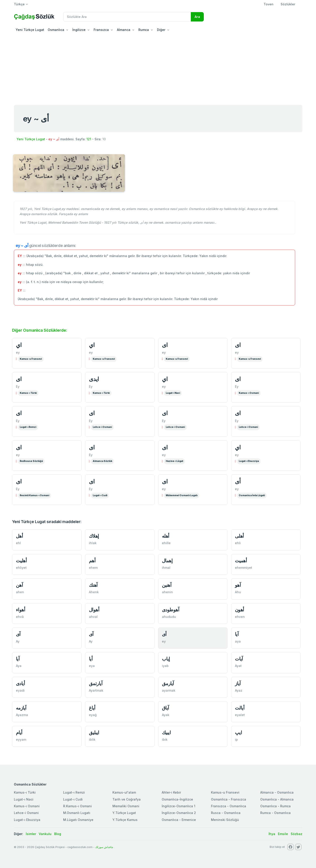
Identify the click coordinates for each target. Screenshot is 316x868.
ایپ (239, 733)
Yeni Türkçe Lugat (30, 30)
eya (92, 666)
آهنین (167, 585)
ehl (18, 543)
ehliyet (21, 568)
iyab (165, 666)
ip (236, 739)
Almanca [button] (124, 30)
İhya (272, 834)
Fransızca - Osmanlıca (229, 806)
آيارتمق (96, 683)
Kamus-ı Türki (28, 393)
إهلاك (94, 536)
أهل (19, 536)
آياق (166, 708)
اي (19, 345)
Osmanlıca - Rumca (275, 806)
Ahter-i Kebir (171, 792)
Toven (269, 4)
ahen (20, 592)
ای (165, 345)
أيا (91, 659)
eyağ (93, 715)
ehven (240, 617)
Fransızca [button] (101, 30)
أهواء (21, 610)
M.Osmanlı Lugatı (77, 813)
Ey (18, 386)
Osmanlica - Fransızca (229, 799)
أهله (166, 536)
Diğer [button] (161, 30)
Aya (19, 666)
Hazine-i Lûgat (174, 461)
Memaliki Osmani (126, 806)
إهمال (167, 561)
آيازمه (21, 708)
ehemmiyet (244, 568)
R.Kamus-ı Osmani (77, 806)
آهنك (93, 585)
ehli (238, 543)
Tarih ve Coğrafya (127, 799)
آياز (238, 683)
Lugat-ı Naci (24, 799)
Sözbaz (297, 834)
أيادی (20, 683)
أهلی (239, 536)
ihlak (93, 543)
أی (238, 481)
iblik (92, 739)
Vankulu (45, 834)
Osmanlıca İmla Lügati (252, 495)
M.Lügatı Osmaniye (78, 820)
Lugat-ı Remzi (28, 427)
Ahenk (94, 592)
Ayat (238, 666)
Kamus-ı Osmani (249, 393)
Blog (58, 834)
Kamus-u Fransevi (31, 359)
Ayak (166, 715)
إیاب (166, 659)
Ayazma (22, 715)
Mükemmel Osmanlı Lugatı (182, 495)
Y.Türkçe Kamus (125, 820)
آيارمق (168, 683)
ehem (93, 568)
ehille (166, 543)
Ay (18, 641)
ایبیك (166, 733)
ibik (165, 739)
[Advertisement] (158, 68)
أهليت (21, 561)
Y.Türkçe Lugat (124, 813)
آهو (238, 585)
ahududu (169, 617)
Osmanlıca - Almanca (277, 799)
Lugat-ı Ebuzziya (249, 461)
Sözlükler (288, 4)
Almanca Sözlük (102, 461)
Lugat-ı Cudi (100, 495)
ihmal (166, 568)
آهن (19, 585)
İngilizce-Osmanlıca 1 (178, 806)
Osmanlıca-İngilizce (177, 799)
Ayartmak (96, 690)
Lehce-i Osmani (102, 427)
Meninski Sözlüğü (225, 820)
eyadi (20, 690)
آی (18, 634)
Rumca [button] (144, 30)
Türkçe (19, 4)
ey (18, 352)
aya (238, 641)
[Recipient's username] (127, 17)
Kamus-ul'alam (124, 792)
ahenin (167, 592)
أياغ (92, 708)
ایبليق (94, 733)
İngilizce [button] (79, 30)
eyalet (240, 715)
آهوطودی (171, 610)
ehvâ (20, 617)
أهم (92, 561)
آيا (18, 659)
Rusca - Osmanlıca (226, 813)
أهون (240, 610)
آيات (239, 659)
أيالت (240, 708)
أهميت (241, 561)
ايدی (94, 379)
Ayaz (239, 690)
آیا (237, 634)
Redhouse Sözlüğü (31, 461)
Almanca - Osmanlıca (277, 792)
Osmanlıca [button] (56, 30)
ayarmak (169, 690)
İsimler (31, 834)
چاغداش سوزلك (104, 847)
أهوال (94, 610)
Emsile (283, 834)
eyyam (21, 739)
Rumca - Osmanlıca (275, 813)
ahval (93, 617)
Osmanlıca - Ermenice (179, 820)
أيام (19, 733)
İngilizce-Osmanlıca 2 (179, 813)
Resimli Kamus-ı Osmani (34, 495)
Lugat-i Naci (173, 393)
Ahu (238, 592)
